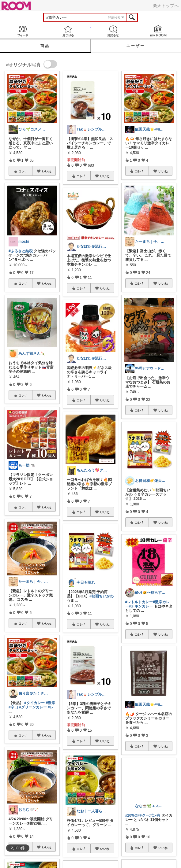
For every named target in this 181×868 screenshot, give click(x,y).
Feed (23, 31)
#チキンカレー (141, 606)
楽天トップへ (166, 6)
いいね (47, 171)
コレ (23, 171)
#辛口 (13, 707)
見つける (68, 31)
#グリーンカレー (33, 707)
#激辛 (50, 703)
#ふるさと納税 (21, 251)
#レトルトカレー (139, 602)
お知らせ (113, 31)
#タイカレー (34, 703)
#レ (51, 707)
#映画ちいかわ (102, 596)
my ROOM (158, 31)
